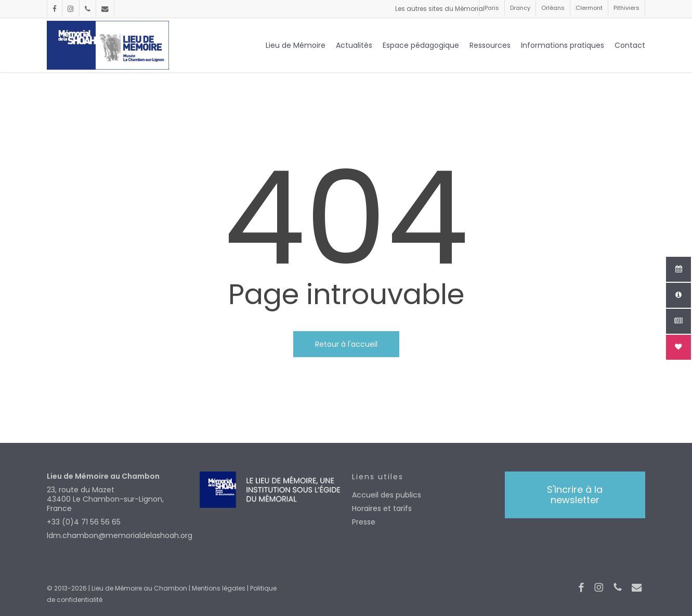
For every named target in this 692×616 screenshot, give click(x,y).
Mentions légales (219, 588)
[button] (575, 495)
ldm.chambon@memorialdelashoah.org (117, 535)
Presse (364, 522)
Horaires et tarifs (382, 508)
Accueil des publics (387, 495)
